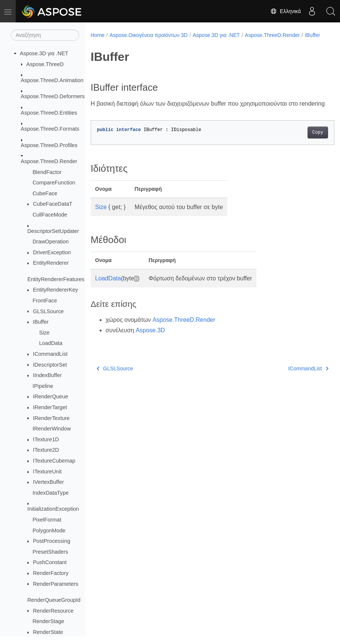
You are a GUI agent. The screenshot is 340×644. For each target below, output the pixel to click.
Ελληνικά (286, 11)
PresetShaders (50, 552)
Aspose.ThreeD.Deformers (53, 96)
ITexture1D (46, 439)
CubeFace (45, 193)
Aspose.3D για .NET (44, 53)
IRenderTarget (50, 407)
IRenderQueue (50, 396)
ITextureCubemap (54, 461)
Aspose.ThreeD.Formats (50, 129)
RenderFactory (51, 573)
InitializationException (53, 509)
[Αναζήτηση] (45, 35)
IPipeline (43, 386)
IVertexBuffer (48, 482)
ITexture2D (46, 450)
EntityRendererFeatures (56, 279)
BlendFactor (47, 172)
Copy (301, 149)
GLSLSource (48, 311)
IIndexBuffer (47, 375)
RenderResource (53, 611)
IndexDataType (51, 493)
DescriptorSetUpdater (53, 231)
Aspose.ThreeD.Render (49, 161)
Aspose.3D (150, 347)
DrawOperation (51, 242)
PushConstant (50, 562)
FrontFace (45, 301)
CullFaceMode (50, 215)
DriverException (52, 252)
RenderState (48, 632)
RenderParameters (56, 584)
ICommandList (50, 354)
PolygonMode (49, 531)
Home (98, 35)
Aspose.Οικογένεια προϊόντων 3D (149, 35)
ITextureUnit (47, 472)
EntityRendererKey (55, 290)
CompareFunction (54, 183)
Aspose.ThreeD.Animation (52, 80)
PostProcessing (52, 541)
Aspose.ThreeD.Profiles (49, 145)
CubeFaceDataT (53, 204)
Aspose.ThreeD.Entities (49, 113)
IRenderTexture (51, 418)
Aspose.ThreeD (45, 64)
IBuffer (41, 322)
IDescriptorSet (50, 365)
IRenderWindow (52, 429)
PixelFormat (47, 520)
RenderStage (48, 621)
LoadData (51, 343)
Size (44, 333)
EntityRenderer (51, 263)
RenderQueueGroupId (54, 600)
